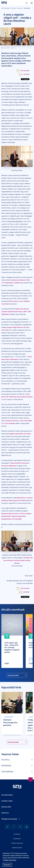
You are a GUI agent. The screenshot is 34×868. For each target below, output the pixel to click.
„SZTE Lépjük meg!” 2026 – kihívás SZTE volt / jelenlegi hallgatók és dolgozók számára (12, 647)
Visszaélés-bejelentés (17, 843)
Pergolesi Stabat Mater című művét (20, 434)
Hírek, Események (6, 8)
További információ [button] (10, 860)
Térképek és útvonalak (9, 819)
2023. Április (27, 8)
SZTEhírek (13, 8)
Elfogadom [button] (7, 865)
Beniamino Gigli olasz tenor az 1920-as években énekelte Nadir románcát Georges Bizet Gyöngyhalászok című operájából (16, 516)
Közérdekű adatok (17, 848)
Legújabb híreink (9, 717)
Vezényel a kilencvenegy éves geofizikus (10, 722)
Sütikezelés (17, 834)
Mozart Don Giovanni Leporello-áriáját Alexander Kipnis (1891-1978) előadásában (16, 311)
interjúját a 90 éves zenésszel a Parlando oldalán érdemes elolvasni (18, 560)
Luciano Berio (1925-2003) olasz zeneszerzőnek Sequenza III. (17, 397)
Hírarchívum (20, 8)
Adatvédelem (17, 839)
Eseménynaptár (13, 675)
